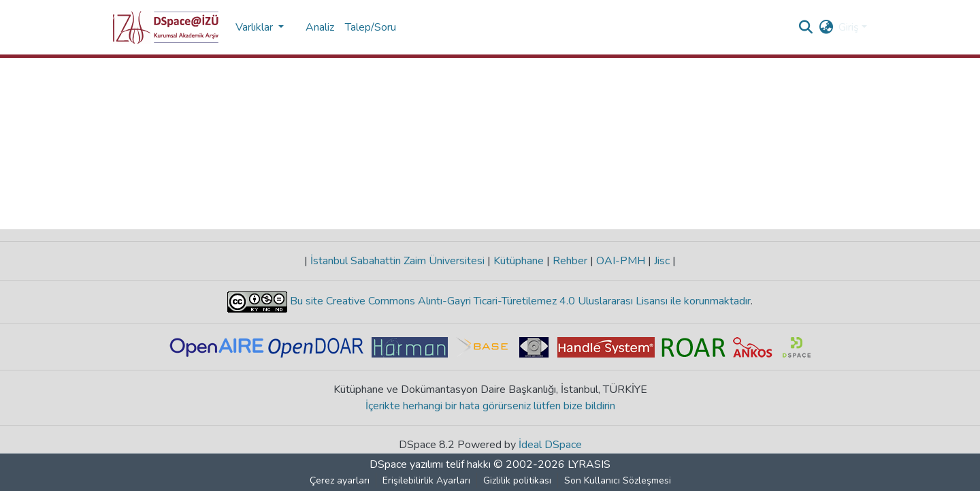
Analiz (320, 27)
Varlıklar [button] (256, 27)
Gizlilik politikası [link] (517, 480)
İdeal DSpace (550, 445)
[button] (166, 27)
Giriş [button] (850, 27)
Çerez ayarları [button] (340, 480)
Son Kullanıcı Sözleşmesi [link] (618, 480)
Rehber (570, 261)
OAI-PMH (621, 261)
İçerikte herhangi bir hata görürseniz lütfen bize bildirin (490, 406)
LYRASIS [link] (589, 464)
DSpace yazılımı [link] (406, 464)
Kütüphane (519, 261)
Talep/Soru (371, 27)
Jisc (662, 261)
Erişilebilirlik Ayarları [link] (426, 480)
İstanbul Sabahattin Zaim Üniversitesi (397, 261)
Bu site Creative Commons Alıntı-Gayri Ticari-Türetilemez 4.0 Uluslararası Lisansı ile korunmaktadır (519, 301)
